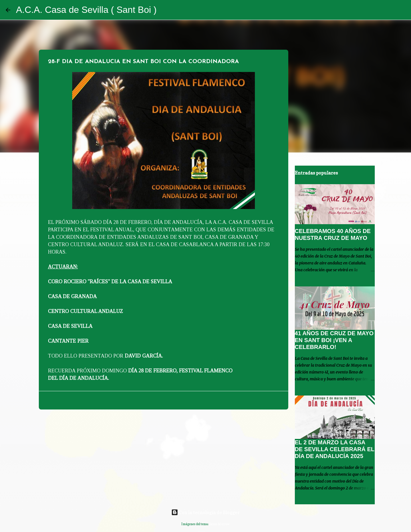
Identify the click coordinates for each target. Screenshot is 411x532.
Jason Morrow (219, 524)
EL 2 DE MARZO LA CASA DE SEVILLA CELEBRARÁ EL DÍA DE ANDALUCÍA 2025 (335, 449)
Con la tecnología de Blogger (205, 512)
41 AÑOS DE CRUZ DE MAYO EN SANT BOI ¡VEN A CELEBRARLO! (334, 340)
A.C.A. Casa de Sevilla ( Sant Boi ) (86, 10)
